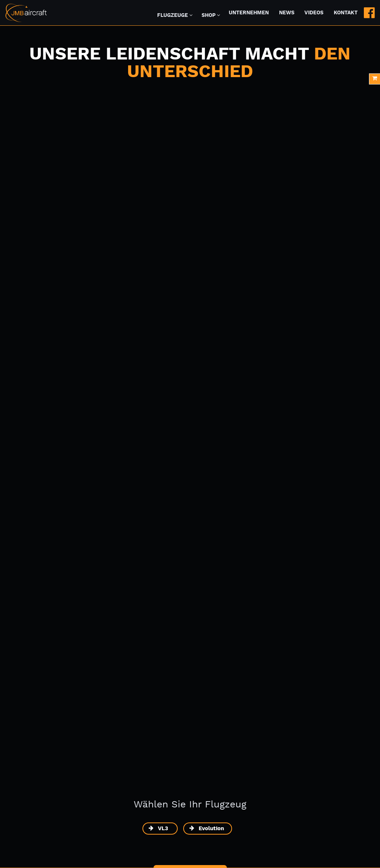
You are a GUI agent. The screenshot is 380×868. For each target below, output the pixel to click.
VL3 (164, 829)
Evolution (211, 829)
